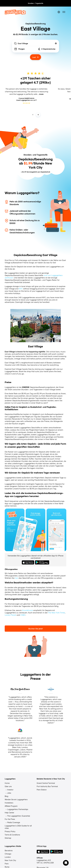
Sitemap (8, 838)
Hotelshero (9, 803)
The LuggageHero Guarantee (19, 816)
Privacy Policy (10, 831)
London (8, 857)
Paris (7, 864)
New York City (10, 860)
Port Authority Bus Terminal (47, 786)
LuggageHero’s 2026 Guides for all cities (18, 827)
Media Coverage (14, 822)
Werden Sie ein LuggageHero (16, 799)
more (41, 94)
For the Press (10, 819)
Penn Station (42, 790)
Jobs (9, 793)
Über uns (8, 786)
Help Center (9, 813)
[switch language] (59, 12)
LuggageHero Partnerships (18, 809)
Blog (6, 796)
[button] (66, 863)
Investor (10, 790)
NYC (21, 289)
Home (7, 783)
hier (17, 578)
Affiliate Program (11, 806)
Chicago (8, 854)
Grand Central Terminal (46, 783)
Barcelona (9, 850)
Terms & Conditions (12, 835)
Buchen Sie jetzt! (36, 629)
